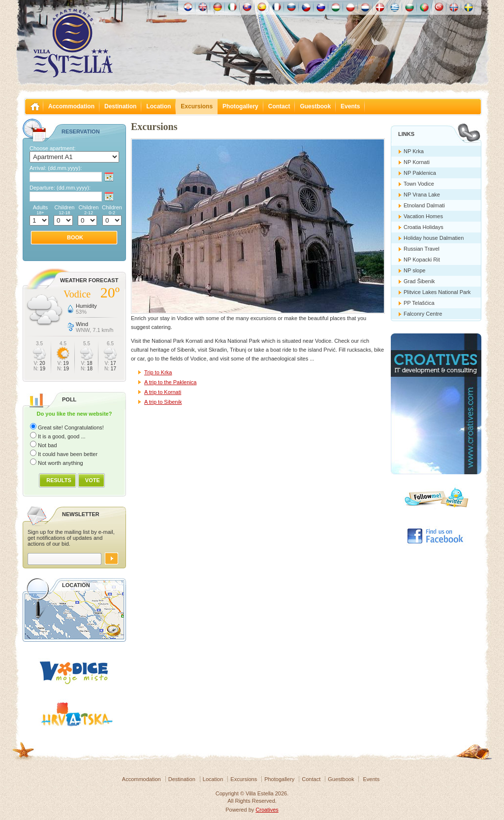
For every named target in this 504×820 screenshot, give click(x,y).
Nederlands (365, 7)
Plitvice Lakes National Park (437, 292)
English (203, 7)
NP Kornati (417, 162)
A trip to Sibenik (163, 402)
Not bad (47, 445)
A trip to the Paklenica (170, 382)
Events (350, 106)
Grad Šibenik (419, 281)
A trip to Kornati (163, 392)
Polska (350, 7)
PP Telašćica (419, 303)
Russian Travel (422, 249)
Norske (454, 7)
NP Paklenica (420, 173)
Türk (439, 7)
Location (158, 106)
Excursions (197, 106)
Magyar (336, 7)
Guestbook (315, 106)
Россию (291, 7)
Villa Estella (73, 43)
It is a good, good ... (62, 436)
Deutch (218, 7)
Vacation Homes (423, 216)
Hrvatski (188, 7)
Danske (380, 7)
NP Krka (414, 151)
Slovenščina (321, 7)
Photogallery (240, 106)
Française (277, 7)
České (306, 7)
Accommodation (71, 106)
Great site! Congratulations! (71, 427)
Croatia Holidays (424, 227)
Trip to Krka (158, 372)
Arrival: (56, 168)
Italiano (232, 7)
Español (262, 7)
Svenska (469, 7)
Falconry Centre (423, 314)
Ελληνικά (395, 7)
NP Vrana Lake (422, 195)
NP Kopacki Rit (422, 260)
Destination (120, 106)
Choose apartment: (53, 148)
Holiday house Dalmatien (434, 238)
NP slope (414, 270)
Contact (279, 106)
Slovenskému (247, 7)
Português (424, 7)
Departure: (60, 188)
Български (409, 7)
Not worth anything (61, 463)
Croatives (267, 810)
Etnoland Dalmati (424, 205)
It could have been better (68, 454)
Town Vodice (419, 184)
